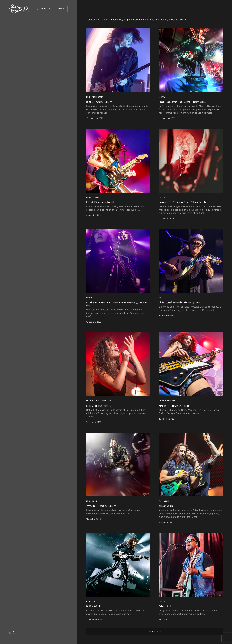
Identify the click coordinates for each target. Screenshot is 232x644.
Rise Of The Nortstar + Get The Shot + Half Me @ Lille (182, 102)
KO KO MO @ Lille (94, 606)
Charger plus (155, 632)
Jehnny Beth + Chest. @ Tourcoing (101, 506)
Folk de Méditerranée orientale (103, 401)
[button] (43, 9)
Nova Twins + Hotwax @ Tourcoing (174, 406)
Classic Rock (93, 197)
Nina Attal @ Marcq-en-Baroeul (100, 202)
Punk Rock (92, 501)
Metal (162, 97)
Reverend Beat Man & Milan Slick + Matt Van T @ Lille (183, 202)
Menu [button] (61, 9)
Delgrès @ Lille (166, 606)
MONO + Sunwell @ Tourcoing (99, 102)
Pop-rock (164, 501)
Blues (162, 197)
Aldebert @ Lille (166, 506)
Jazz (161, 297)
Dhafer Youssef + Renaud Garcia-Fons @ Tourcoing (181, 302)
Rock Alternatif (95, 97)
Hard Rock (92, 601)
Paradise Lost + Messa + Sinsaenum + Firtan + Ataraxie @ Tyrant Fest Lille (117, 304)
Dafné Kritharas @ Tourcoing (99, 406)
